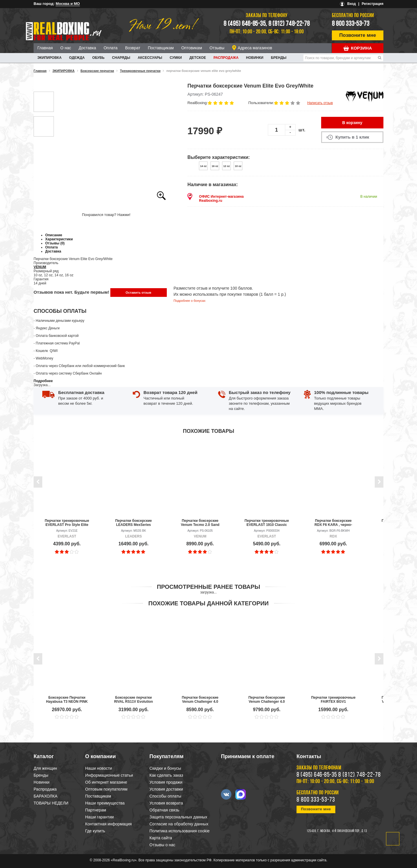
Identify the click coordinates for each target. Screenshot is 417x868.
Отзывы (217, 48)
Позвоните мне (358, 35)
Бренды (279, 58)
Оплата (111, 48)
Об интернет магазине (106, 782)
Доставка (87, 48)
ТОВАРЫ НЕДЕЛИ (51, 803)
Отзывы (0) (55, 243)
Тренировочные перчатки (140, 71)
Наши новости (99, 768)
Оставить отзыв (138, 293)
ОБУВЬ (98, 58)
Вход (352, 4)
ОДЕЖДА (77, 58)
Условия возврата (166, 803)
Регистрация (373, 4)
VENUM (40, 267)
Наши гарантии (99, 817)
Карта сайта (161, 838)
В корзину (352, 123)
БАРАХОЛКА (45, 796)
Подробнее (43, 381)
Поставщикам (161, 48)
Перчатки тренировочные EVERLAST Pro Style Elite (67, 523)
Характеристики (59, 239)
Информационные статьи (109, 775)
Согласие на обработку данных (179, 824)
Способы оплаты (165, 796)
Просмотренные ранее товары (209, 587)
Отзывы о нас (162, 845)
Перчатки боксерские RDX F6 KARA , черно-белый (333, 523)
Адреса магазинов (255, 48)
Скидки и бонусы (165, 768)
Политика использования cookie (180, 831)
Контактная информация (108, 824)
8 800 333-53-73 (351, 24)
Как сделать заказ (166, 775)
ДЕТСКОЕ (198, 58)
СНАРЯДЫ (121, 58)
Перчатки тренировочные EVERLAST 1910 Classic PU (267, 523)
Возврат (133, 48)
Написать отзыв (320, 103)
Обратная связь (164, 810)
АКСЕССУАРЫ (150, 58)
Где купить (95, 831)
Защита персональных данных (178, 817)
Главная (45, 48)
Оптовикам (192, 48)
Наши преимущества (105, 803)
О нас (66, 48)
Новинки (255, 58)
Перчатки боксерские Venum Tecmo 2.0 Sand (200, 523)
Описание (54, 235)
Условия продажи (166, 782)
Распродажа (226, 58)
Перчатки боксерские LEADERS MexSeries (134, 523)
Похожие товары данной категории (208, 603)
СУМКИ (176, 58)
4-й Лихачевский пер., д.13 (350, 831)
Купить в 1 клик (352, 137)
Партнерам (96, 810)
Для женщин (45, 768)
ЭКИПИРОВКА (50, 58)
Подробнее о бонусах (189, 301)
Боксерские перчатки (97, 71)
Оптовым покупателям (106, 789)
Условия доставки (166, 789)
